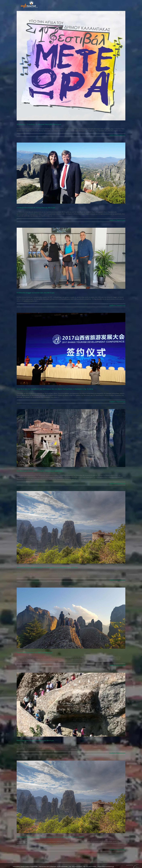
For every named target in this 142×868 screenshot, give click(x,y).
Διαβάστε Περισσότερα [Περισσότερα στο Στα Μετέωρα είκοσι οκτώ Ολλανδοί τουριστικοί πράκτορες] (117, 484)
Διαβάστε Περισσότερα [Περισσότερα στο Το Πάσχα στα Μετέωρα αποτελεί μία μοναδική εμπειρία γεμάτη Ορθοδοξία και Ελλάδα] (117, 850)
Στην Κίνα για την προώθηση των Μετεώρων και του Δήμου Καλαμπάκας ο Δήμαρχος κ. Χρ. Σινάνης (55, 389)
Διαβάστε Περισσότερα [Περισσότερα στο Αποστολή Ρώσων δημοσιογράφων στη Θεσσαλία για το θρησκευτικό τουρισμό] (117, 580)
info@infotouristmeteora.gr (106, 864)
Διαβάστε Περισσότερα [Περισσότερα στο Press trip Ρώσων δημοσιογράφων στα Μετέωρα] (117, 753)
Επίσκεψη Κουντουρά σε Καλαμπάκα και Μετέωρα (36, 208)
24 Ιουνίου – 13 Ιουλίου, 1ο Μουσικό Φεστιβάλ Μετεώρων (39, 124)
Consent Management (77, 866)
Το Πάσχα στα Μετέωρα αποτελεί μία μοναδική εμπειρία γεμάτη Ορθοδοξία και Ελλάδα (50, 837)
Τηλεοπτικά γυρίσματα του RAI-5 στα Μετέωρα (35, 653)
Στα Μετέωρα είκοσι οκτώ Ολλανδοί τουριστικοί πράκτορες (40, 471)
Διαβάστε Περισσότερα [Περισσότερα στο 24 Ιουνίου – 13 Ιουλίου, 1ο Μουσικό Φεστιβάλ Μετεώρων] (117, 135)
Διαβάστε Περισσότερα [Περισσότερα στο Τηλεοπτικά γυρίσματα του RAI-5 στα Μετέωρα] (117, 665)
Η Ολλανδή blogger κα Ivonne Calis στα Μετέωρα (35, 293)
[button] (122, 13)
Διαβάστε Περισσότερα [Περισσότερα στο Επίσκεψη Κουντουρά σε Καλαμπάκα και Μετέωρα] (117, 220)
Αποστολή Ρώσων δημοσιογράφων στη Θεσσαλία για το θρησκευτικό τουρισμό (47, 567)
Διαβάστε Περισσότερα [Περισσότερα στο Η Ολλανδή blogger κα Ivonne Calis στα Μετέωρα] (117, 305)
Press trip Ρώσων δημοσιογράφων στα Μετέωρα (35, 740)
